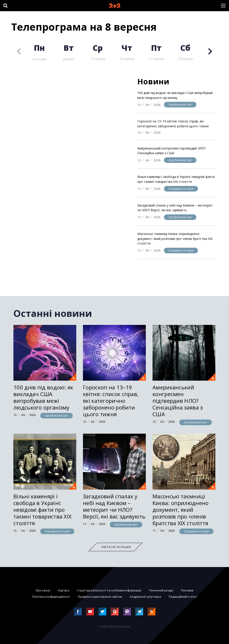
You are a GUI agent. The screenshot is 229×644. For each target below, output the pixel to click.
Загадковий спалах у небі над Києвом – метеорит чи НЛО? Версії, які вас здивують (175, 208)
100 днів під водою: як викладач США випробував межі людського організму (175, 95)
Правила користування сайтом (100, 597)
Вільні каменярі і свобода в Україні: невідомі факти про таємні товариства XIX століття (176, 179)
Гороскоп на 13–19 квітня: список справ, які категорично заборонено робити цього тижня (173, 124)
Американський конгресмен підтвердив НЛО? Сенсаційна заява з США (172, 151)
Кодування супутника (145, 597)
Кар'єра (64, 590)
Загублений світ (180, 104)
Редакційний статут (183, 597)
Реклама (187, 590)
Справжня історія (181, 189)
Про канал (43, 590)
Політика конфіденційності (51, 597)
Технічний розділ (161, 590)
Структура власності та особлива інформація (109, 590)
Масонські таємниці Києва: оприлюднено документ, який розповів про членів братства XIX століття (175, 239)
